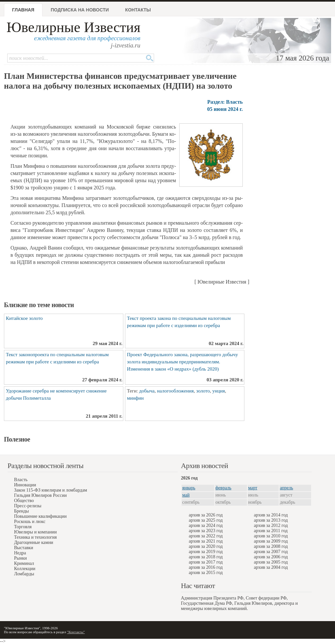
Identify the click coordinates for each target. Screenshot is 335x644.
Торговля (23, 527)
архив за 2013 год (271, 520)
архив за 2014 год (271, 515)
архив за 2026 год (206, 515)
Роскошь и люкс (30, 522)
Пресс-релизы (28, 506)
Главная (23, 10)
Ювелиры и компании (35, 532)
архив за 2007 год (271, 552)
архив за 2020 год (206, 546)
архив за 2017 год (206, 562)
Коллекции (25, 569)
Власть (21, 480)
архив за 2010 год (271, 536)
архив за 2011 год (271, 531)
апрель (287, 488)
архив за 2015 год (206, 573)
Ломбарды (24, 574)
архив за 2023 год (206, 531)
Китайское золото (24, 318)
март (253, 488)
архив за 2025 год (206, 520)
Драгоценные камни (34, 542)
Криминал (24, 563)
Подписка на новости (80, 10)
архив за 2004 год (271, 567)
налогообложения (175, 391)
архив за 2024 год (206, 525)
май (186, 495)
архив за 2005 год (271, 562)
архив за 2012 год (271, 525)
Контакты (138, 10)
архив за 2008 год (271, 546)
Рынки (20, 558)
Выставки (24, 548)
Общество (24, 501)
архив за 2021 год (206, 541)
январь (189, 488)
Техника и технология (35, 537)
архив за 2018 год (206, 557)
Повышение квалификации (40, 516)
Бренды (21, 511)
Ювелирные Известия (73, 27)
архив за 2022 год (206, 536)
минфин (135, 398)
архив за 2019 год (206, 552)
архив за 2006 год (271, 557)
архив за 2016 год (206, 567)
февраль (224, 488)
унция (219, 391)
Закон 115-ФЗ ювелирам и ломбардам (51, 490)
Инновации (25, 485)
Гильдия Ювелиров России (40, 495)
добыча (147, 391)
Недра (20, 553)
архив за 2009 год (271, 541)
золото (203, 391)
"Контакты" (76, 632)
